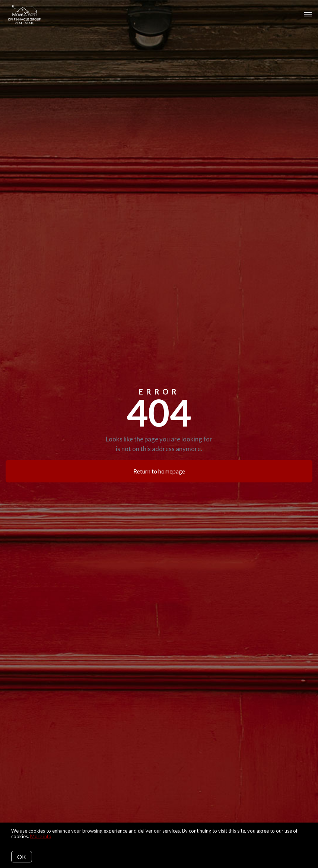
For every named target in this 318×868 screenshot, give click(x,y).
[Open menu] (308, 15)
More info (41, 836)
